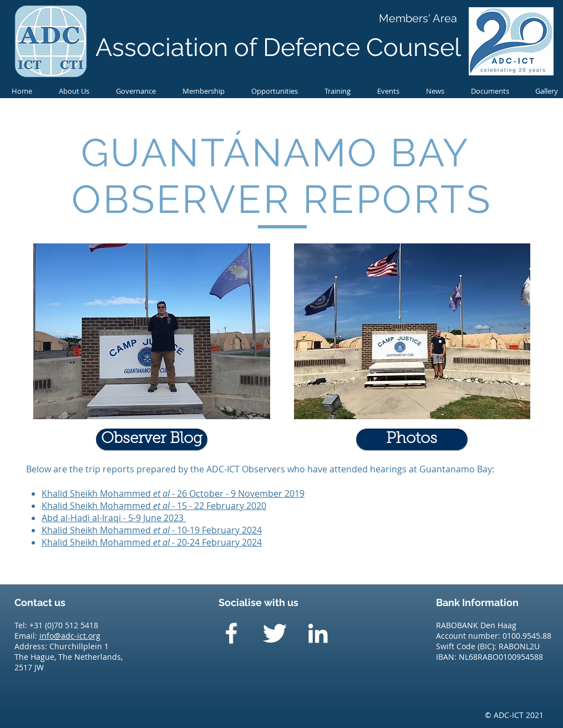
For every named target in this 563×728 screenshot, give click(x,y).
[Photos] (412, 440)
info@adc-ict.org (70, 636)
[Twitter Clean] (275, 633)
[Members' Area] (418, 18)
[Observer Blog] (152, 440)
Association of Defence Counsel (278, 47)
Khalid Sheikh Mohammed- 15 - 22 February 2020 (154, 506)
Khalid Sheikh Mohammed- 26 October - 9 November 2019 (173, 493)
